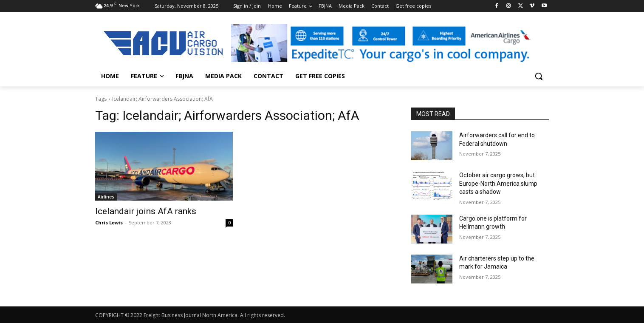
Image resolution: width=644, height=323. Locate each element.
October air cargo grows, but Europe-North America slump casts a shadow (498, 183)
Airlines (106, 197)
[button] (539, 76)
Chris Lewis (109, 222)
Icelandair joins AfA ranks (146, 211)
